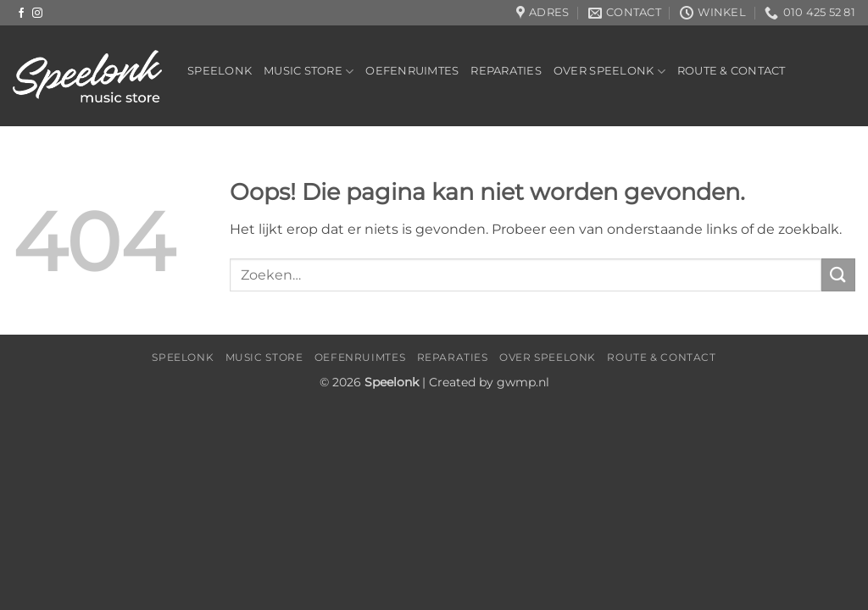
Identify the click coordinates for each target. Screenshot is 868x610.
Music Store (309, 72)
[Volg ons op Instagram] (37, 14)
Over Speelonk (609, 72)
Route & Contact (732, 71)
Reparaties (506, 71)
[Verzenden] (838, 275)
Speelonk (220, 71)
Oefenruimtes (412, 71)
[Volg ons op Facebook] (21, 14)
